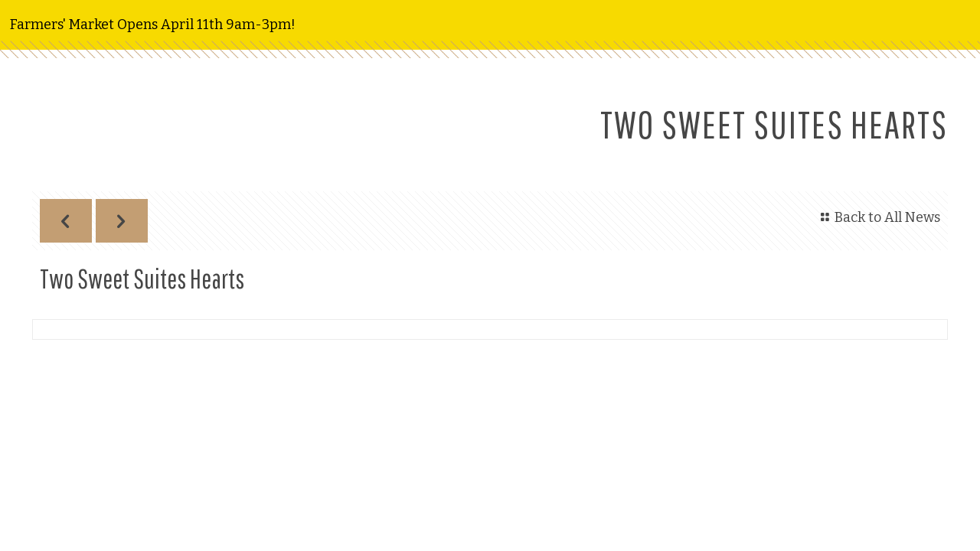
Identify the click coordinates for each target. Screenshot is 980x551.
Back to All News (878, 217)
